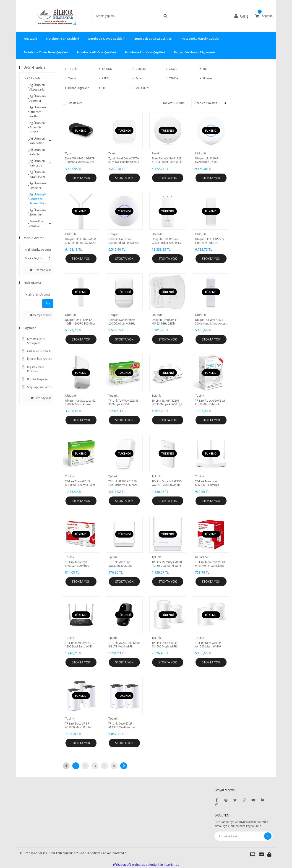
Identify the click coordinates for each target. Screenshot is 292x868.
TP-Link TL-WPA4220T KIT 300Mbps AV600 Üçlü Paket (168, 403)
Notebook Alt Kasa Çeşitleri (97, 52)
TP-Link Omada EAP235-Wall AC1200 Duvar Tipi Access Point (167, 483)
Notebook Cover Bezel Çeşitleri (46, 52)
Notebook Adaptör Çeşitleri (201, 39)
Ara (48, 303)
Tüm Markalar (40, 270)
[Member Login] (243, 16)
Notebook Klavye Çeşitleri (106, 39)
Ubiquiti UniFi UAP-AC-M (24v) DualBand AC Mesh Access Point (81, 241)
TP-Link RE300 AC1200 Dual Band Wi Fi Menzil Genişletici (123, 483)
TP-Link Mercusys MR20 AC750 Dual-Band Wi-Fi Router (167, 564)
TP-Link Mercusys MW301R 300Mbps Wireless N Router (120, 564)
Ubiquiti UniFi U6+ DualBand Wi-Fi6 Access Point (123, 241)
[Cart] (264, 16)
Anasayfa (30, 39)
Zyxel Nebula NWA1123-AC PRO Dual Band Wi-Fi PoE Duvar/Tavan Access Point (167, 160)
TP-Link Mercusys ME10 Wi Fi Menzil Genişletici (210, 564)
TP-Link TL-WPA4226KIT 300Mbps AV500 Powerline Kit (123, 403)
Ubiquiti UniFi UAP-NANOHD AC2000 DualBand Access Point (210, 160)
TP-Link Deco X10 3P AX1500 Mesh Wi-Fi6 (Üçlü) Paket (165, 645)
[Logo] (49, 16)
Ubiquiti (201, 153)
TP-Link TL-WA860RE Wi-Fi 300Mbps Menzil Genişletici (210, 403)
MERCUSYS (203, 557)
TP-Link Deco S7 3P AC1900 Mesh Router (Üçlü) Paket (78, 725)
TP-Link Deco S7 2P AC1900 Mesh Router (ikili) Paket (122, 725)
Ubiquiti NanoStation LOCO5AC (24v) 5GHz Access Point (122, 322)
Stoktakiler (75, 103)
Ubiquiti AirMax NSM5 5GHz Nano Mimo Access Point (211, 322)
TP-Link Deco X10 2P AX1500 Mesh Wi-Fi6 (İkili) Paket (208, 645)
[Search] (124, 16)
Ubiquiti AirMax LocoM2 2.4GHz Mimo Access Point (80, 403)
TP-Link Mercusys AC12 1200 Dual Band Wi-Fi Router (80, 645)
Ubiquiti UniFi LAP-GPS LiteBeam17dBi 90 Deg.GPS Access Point (209, 241)
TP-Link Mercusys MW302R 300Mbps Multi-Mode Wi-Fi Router (81, 564)
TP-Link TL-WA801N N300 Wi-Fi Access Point (80, 483)
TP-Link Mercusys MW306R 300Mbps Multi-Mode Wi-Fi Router (211, 483)
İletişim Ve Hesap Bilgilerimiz (195, 52)
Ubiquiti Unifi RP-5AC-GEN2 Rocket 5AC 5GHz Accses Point (167, 241)
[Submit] (268, 836)
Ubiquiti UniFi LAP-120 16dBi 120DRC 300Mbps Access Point (80, 322)
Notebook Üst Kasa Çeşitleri (145, 52)
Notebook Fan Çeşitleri (62, 39)
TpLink (113, 395)
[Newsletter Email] (244, 836)
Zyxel (69, 153)
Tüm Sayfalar (41, 398)
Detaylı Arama (40, 315)
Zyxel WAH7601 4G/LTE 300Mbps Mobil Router (80, 160)
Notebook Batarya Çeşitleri (153, 39)
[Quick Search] (30, 304)
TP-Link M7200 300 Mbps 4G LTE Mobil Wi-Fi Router (124, 645)
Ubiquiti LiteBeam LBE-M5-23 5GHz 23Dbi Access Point (166, 322)
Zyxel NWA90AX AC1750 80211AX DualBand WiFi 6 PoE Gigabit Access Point (124, 160)
